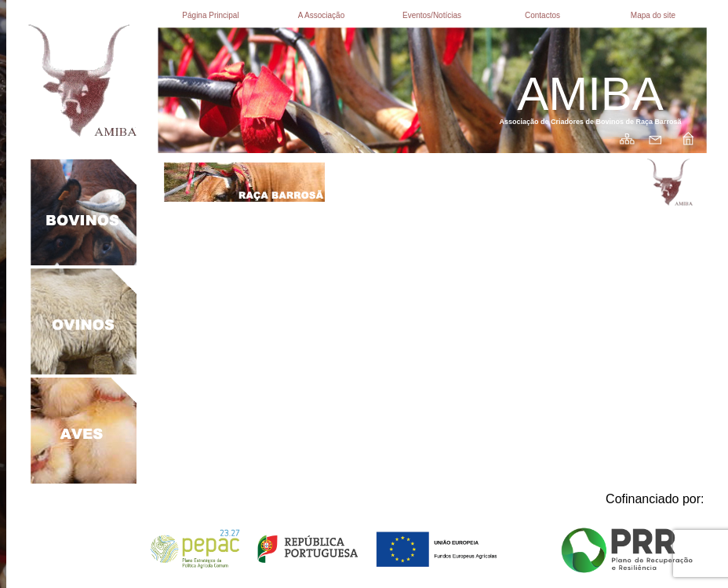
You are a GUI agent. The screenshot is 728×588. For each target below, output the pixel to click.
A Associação (321, 15)
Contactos (542, 15)
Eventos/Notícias (432, 15)
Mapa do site (653, 15)
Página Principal (210, 15)
